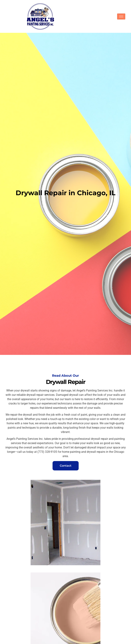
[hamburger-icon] (121, 16)
